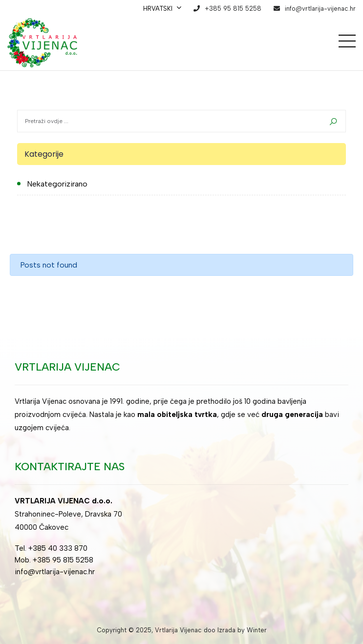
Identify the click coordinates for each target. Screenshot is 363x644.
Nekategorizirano (57, 184)
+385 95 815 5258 (233, 9)
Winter (257, 630)
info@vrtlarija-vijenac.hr (320, 9)
